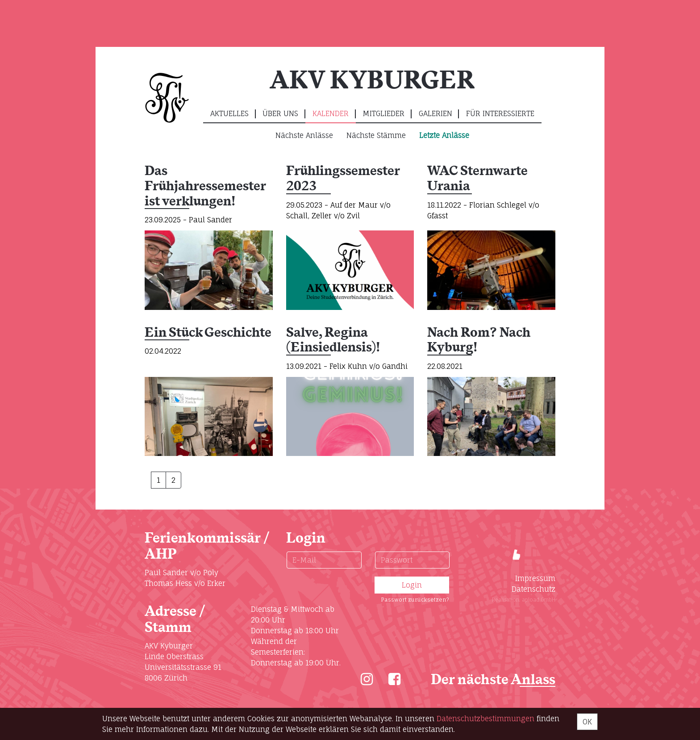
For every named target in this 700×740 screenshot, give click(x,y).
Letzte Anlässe (444, 135)
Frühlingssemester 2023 (343, 179)
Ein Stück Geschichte (208, 333)
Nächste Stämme (376, 135)
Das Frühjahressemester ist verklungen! (205, 186)
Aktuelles (229, 113)
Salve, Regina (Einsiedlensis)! (333, 341)
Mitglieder (383, 113)
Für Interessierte (500, 113)
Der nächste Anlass (493, 680)
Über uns (280, 113)
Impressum (535, 578)
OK (587, 722)
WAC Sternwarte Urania (477, 179)
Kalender (331, 113)
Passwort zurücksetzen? (415, 600)
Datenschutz (533, 589)
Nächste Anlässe (304, 135)
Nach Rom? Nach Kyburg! (479, 341)
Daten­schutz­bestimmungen (485, 719)
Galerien (435, 113)
